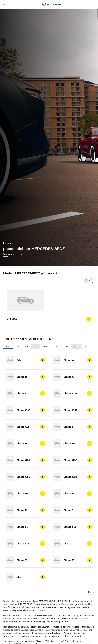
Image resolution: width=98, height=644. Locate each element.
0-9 (86, 346)
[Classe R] (26, 510)
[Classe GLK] (72, 477)
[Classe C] (72, 377)
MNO (45, 346)
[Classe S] (72, 510)
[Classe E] (72, 427)
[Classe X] (72, 560)
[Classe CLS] (26, 427)
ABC (8, 346)
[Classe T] (72, 544)
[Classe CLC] (26, 410)
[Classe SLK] (26, 544)
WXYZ (76, 346)
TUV (66, 346)
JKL (36, 346)
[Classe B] (26, 377)
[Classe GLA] (26, 460)
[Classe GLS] (26, 494)
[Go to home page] (51, 4)
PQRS (56, 346)
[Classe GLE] (26, 477)
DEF (17, 346)
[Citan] (26, 360)
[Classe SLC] (72, 527)
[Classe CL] (26, 393)
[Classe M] (72, 494)
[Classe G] (26, 443)
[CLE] (26, 577)
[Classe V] (26, 560)
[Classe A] (72, 360)
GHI (27, 346)
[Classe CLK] (72, 410)
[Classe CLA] (72, 393)
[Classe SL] (26, 527)
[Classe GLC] (72, 460)
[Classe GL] (72, 443)
